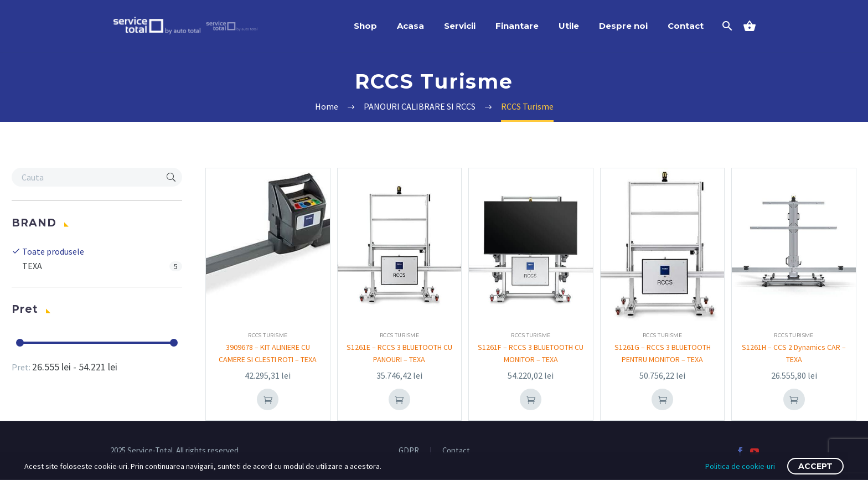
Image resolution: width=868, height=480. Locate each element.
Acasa (410, 26)
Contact (686, 26)
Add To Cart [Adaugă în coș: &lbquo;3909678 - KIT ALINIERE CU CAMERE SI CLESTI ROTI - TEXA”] (268, 400)
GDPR (409, 451)
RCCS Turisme (268, 335)
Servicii (460, 26)
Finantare (517, 26)
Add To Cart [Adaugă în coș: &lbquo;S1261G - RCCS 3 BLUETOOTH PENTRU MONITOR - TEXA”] (663, 400)
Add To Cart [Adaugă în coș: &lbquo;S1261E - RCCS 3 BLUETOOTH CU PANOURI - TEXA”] (399, 400)
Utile (569, 26)
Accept (815, 466)
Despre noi (623, 26)
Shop (365, 26)
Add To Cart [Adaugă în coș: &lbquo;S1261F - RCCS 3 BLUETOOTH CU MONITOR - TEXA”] (531, 400)
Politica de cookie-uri (740, 466)
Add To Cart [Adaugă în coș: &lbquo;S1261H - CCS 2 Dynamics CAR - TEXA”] (794, 400)
